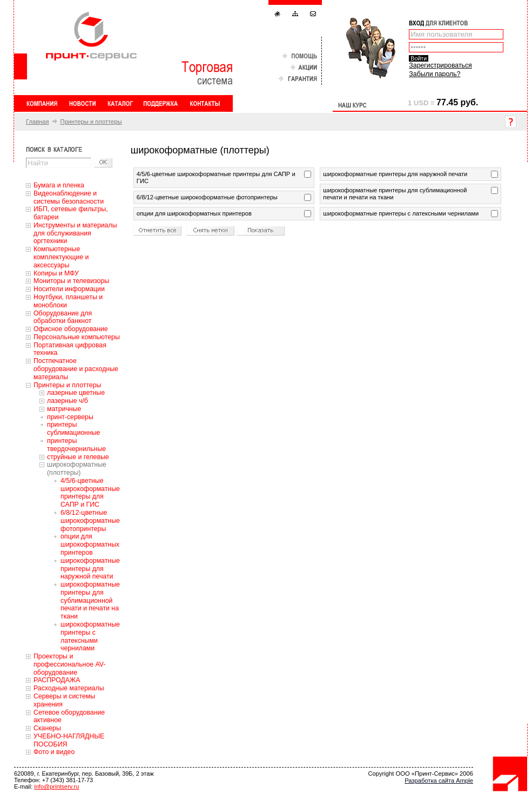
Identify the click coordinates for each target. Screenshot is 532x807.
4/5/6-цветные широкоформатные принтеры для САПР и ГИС (90, 493)
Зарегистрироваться (440, 65)
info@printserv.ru (56, 786)
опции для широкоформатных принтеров (90, 544)
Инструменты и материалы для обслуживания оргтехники (75, 233)
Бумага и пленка (59, 185)
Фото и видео (54, 752)
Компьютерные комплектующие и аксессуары (61, 257)
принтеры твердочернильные (76, 445)
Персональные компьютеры (77, 337)
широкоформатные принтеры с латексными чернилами (90, 636)
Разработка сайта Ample (439, 781)
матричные (64, 409)
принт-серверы (70, 417)
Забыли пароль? (435, 74)
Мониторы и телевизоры (71, 281)
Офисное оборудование (71, 329)
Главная (38, 122)
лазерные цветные (76, 393)
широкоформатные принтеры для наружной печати (90, 569)
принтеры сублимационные (73, 429)
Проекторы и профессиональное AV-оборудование (69, 664)
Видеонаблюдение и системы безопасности (69, 197)
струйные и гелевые (78, 457)
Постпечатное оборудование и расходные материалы (76, 369)
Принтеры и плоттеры (91, 122)
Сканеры (47, 728)
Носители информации (69, 289)
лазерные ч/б (68, 401)
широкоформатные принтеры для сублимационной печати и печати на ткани (90, 600)
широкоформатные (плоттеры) (77, 469)
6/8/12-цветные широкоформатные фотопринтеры (90, 521)
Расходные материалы (69, 688)
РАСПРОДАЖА (57, 680)
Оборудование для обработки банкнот (63, 317)
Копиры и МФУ (56, 273)
